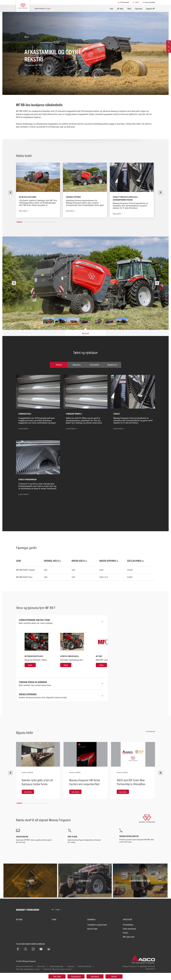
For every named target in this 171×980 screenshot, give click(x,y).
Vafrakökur (41, 966)
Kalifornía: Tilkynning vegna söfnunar (58, 969)
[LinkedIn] (49, 949)
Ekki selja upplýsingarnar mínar (28, 969)
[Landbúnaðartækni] (140, 881)
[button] (19, 221)
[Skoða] (30, 665)
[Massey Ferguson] (23, 6)
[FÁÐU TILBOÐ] (85, 836)
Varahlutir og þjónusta (97, 925)
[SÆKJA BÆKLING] (34, 836)
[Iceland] (57, 910)
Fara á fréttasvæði (150, 731)
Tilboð (129, 9)
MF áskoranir (129, 937)
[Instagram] (33, 949)
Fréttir (126, 933)
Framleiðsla (128, 925)
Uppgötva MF (150, 9)
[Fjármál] (31, 881)
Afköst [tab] (59, 365)
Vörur (112, 9)
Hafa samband (129, 929)
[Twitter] (26, 949)
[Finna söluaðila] (149, 2)
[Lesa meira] (28, 792)
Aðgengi (71, 966)
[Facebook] (18, 949)
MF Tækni (120, 9)
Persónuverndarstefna (25, 966)
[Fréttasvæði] (123, 2)
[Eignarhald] (86, 881)
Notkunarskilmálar (85, 966)
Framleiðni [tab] (94, 365)
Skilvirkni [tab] (77, 365)
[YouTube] (41, 949)
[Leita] (136, 2)
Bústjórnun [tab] (112, 365)
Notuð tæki (92, 929)
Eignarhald (139, 9)
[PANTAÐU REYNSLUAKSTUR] (137, 836)
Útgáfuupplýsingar (56, 966)
